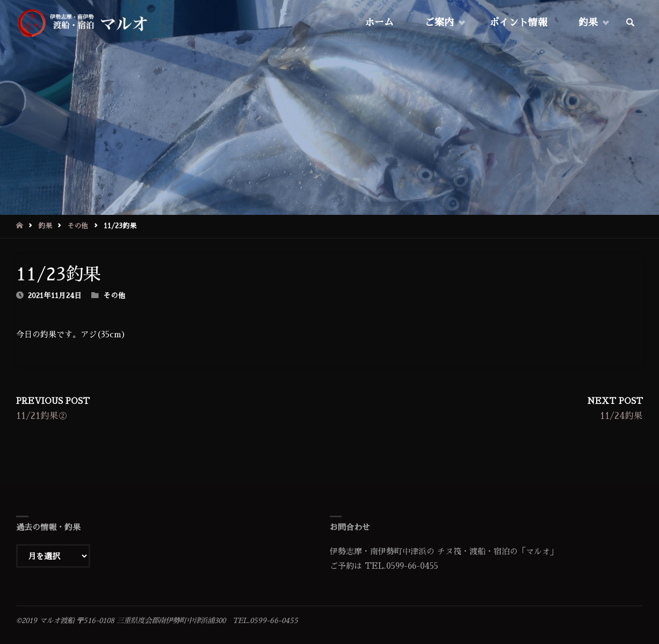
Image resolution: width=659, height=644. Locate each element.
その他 (78, 226)
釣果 (45, 226)
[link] (631, 23)
